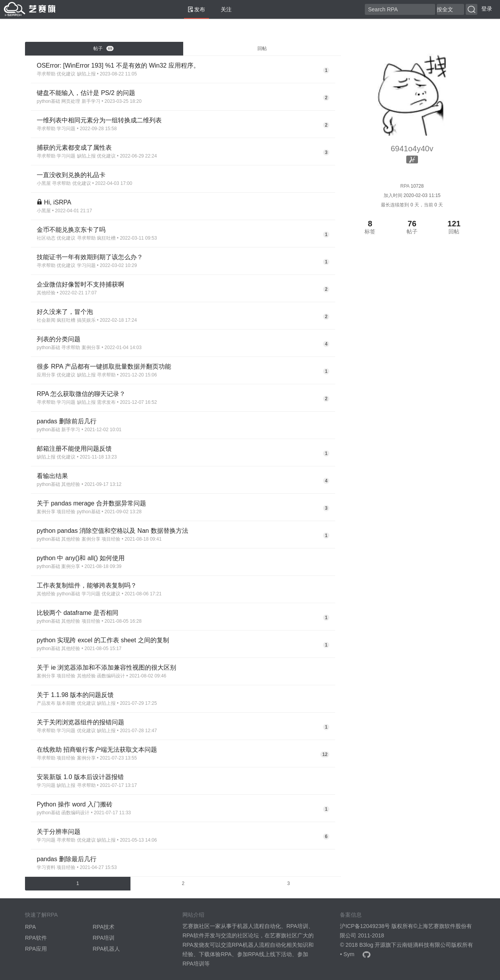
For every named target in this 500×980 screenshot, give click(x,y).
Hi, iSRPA (57, 202)
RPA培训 (104, 938)
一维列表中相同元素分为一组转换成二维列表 (99, 120)
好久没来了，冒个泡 (65, 312)
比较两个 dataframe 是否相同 (78, 613)
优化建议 (66, 74)
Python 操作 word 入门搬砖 (75, 804)
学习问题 (66, 129)
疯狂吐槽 (106, 238)
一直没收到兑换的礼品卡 (71, 175)
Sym (349, 954)
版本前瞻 (66, 703)
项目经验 (66, 512)
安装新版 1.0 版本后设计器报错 (80, 777)
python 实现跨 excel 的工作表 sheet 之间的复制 (103, 640)
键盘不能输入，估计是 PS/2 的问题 (86, 93)
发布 (196, 9)
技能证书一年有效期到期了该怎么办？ (90, 257)
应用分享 (46, 375)
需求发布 (106, 402)
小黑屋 (44, 183)
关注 (223, 9)
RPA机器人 (106, 949)
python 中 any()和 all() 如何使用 (81, 558)
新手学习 (91, 101)
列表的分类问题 (59, 339)
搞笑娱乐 (86, 320)
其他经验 (46, 293)
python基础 (48, 101)
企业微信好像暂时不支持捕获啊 (80, 284)
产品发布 (46, 703)
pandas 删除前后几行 (67, 421)
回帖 (262, 48)
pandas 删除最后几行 (67, 859)
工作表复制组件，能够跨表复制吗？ (87, 585)
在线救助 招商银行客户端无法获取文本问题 (97, 750)
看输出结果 (52, 476)
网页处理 (71, 101)
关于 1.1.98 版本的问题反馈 (75, 695)
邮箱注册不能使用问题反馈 (74, 449)
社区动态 (46, 238)
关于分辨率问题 (59, 832)
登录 (487, 9)
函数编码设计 (111, 676)
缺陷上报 (86, 74)
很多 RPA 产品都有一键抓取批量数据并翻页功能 (104, 366)
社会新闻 (46, 320)
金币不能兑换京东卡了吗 (71, 230)
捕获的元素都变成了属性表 (74, 148)
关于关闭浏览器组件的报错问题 (80, 722)
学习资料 (46, 867)
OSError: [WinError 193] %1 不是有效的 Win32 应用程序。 (118, 65)
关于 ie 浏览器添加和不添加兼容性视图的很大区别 (106, 667)
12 (325, 754)
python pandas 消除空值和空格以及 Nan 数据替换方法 (112, 531)
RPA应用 (36, 949)
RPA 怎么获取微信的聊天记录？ (81, 394)
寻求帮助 (46, 74)
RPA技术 (104, 927)
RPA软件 (36, 938)
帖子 (104, 48)
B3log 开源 (373, 945)
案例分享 (91, 348)
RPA (30, 927)
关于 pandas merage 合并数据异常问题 (91, 503)
